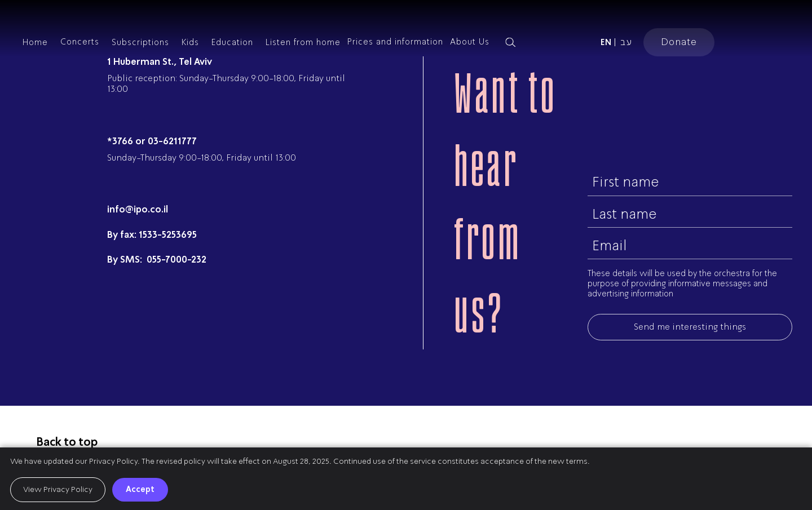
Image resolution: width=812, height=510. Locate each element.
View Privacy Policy (58, 489)
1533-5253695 (168, 235)
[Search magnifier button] (510, 42)
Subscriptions (140, 42)
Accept (140, 489)
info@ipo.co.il (138, 209)
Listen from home (303, 42)
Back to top (67, 442)
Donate (679, 42)
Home (35, 42)
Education (232, 42)
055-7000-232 (175, 260)
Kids (190, 42)
